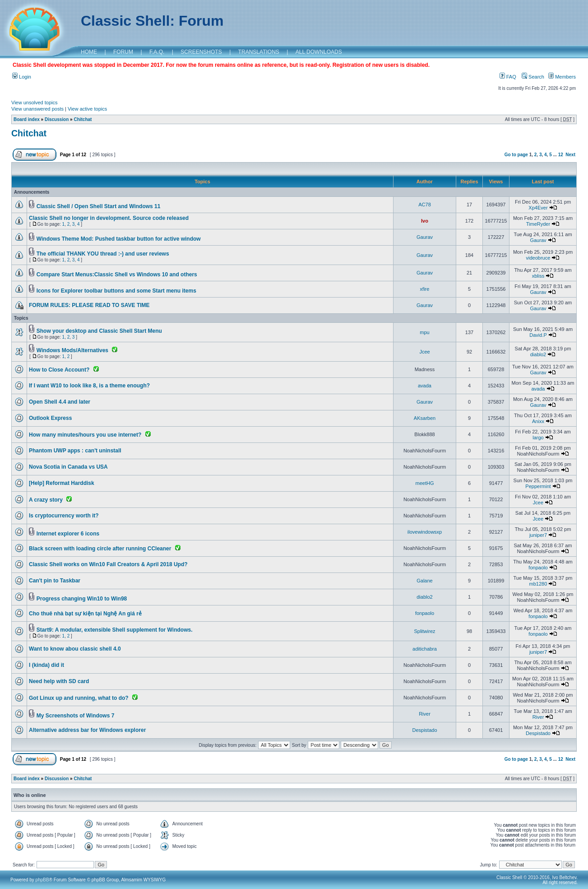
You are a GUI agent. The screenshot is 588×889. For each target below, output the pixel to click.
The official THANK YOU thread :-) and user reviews (103, 254)
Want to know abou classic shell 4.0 (75, 649)
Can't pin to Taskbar (55, 581)
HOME (89, 52)
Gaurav (425, 237)
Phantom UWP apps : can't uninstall (75, 451)
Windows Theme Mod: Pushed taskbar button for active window (119, 239)
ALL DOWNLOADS (319, 52)
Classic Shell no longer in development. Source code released (109, 218)
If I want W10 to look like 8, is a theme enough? (89, 386)
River (425, 714)
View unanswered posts (37, 109)
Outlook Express (50, 418)
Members (562, 77)
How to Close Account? (59, 370)
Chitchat (83, 119)
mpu (424, 332)
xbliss (538, 276)
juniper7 (538, 535)
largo (538, 438)
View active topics (87, 109)
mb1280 (538, 584)
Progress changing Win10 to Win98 (82, 599)
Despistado (424, 730)
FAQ (508, 77)
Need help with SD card (59, 681)
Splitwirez (424, 631)
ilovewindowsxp (425, 532)
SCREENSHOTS (201, 52)
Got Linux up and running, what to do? (79, 698)
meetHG (425, 483)
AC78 (425, 205)
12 (561, 155)
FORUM (123, 52)
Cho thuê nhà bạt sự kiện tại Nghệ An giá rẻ (85, 614)
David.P (538, 335)
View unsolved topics (35, 102)
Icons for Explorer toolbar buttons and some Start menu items (116, 291)
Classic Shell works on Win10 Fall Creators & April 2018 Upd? (108, 564)
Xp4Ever (538, 208)
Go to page (516, 155)
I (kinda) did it (46, 665)
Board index (27, 119)
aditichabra (425, 649)
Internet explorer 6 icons (68, 534)
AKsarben (425, 418)
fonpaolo (538, 568)
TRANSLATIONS (259, 52)
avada (425, 386)
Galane (424, 581)
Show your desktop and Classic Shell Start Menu (99, 331)
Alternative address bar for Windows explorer (87, 730)
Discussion (57, 119)
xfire (425, 289)
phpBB (42, 880)
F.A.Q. (157, 52)
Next (570, 155)
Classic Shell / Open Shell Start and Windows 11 (99, 206)
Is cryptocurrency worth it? (64, 516)
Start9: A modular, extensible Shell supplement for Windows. (115, 630)
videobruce (538, 258)
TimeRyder (538, 224)
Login (22, 77)
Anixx (538, 421)
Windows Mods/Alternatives (72, 350)
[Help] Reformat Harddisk (62, 483)
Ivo (425, 221)
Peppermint (538, 486)
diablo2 (538, 354)
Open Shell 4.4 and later (60, 402)
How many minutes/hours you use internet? (85, 435)
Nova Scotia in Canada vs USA (68, 467)
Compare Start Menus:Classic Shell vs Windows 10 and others (117, 275)
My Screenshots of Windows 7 (76, 716)
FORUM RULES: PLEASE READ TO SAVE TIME (89, 305)
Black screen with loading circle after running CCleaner (100, 549)
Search (533, 77)
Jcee (424, 352)
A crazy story (46, 500)
